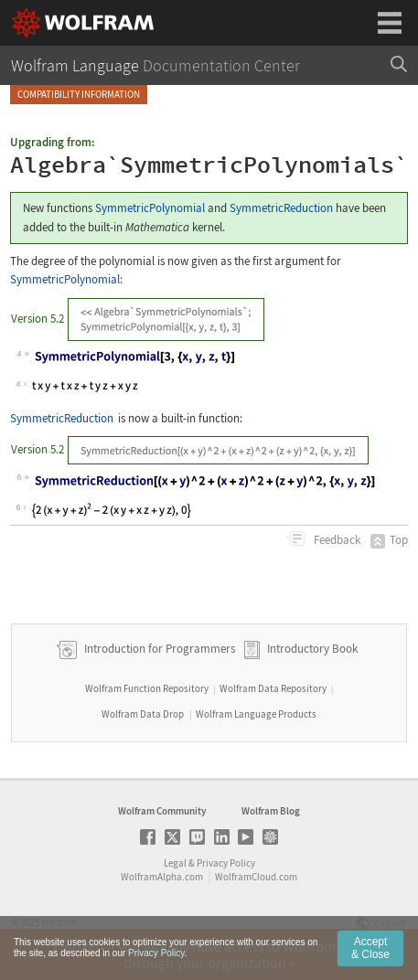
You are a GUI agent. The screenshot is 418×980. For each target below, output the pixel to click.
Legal (175, 863)
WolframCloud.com (256, 877)
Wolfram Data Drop (143, 714)
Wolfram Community (162, 811)
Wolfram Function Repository (147, 688)
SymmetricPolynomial (150, 208)
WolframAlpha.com (162, 877)
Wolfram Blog (271, 811)
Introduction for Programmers (158, 649)
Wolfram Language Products (256, 714)
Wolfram (59, 922)
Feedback (336, 540)
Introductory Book (312, 649)
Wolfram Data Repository (273, 688)
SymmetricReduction (281, 208)
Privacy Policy (226, 863)
